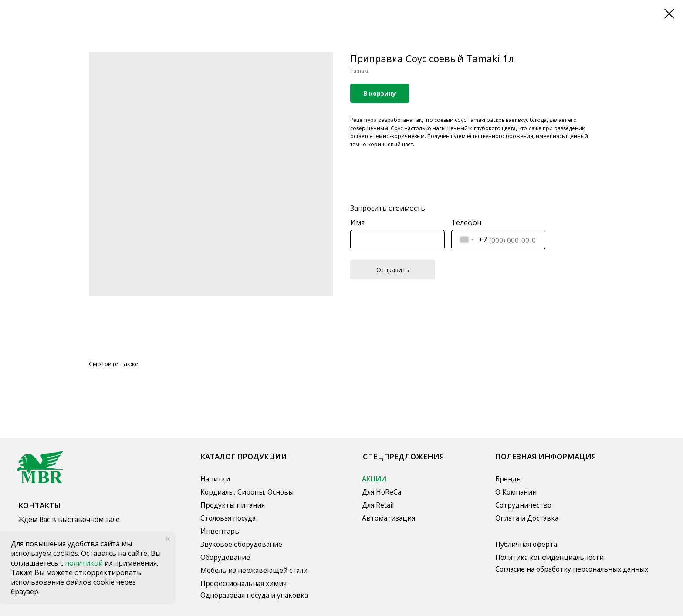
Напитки (215, 479)
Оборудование (225, 557)
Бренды (509, 479)
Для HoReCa (382, 492)
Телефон (466, 222)
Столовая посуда (228, 518)
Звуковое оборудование (241, 544)
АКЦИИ (374, 479)
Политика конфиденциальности (549, 557)
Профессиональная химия (243, 583)
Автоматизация (389, 518)
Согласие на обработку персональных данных (572, 569)
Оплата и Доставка (527, 518)
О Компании (516, 492)
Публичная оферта (526, 544)
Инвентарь (220, 531)
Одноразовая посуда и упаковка (254, 595)
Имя (357, 222)
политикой (85, 563)
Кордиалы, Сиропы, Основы (247, 492)
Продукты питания (233, 505)
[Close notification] (168, 539)
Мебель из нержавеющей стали (254, 570)
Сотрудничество (523, 505)
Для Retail (378, 505)
